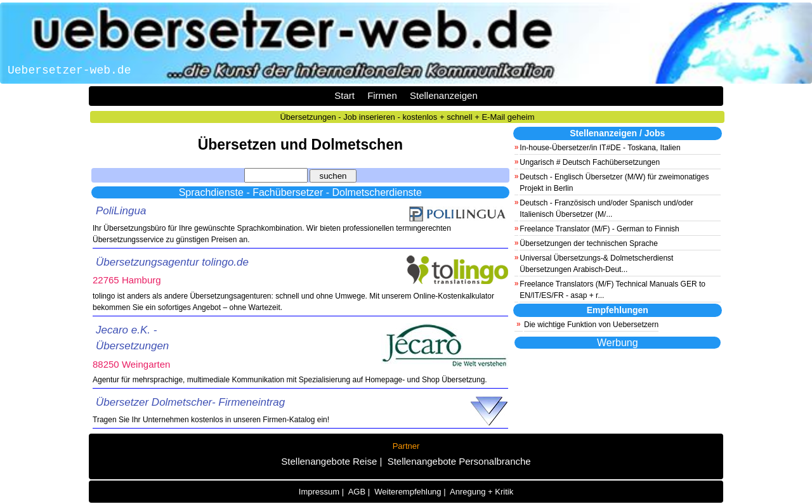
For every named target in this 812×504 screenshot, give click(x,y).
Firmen (382, 95)
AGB (357, 492)
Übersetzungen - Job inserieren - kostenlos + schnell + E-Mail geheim (407, 117)
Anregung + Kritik (481, 492)
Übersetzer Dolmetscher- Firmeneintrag (190, 402)
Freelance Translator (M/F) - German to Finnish (599, 229)
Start (344, 95)
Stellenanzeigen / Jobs (617, 133)
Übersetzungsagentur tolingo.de (172, 262)
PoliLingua (121, 211)
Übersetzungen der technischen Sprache (588, 243)
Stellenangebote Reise (329, 461)
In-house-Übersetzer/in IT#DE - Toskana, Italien (600, 148)
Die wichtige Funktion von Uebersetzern (591, 325)
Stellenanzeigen (444, 95)
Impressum (319, 492)
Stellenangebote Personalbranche (459, 461)
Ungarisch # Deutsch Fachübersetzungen (590, 162)
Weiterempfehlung (408, 492)
